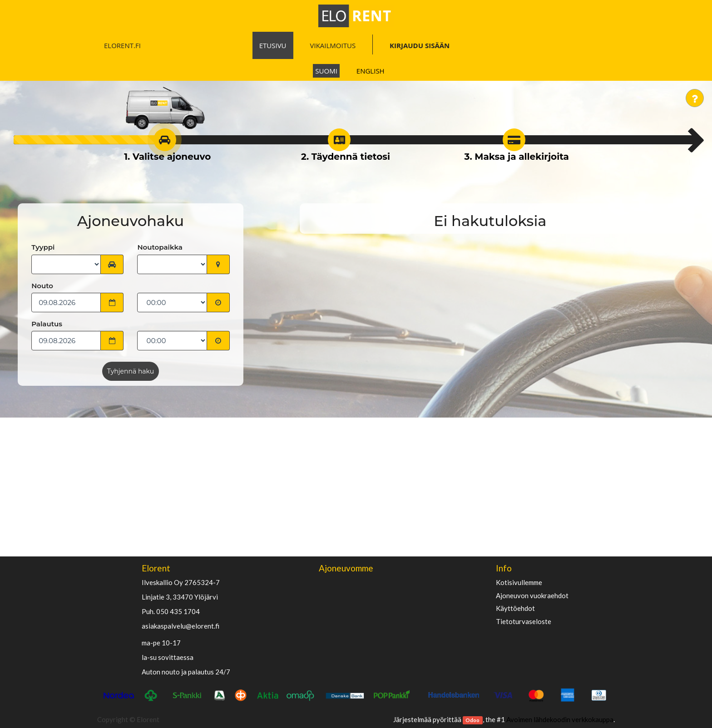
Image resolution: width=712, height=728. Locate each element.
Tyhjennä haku (131, 371)
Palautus (47, 324)
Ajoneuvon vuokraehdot (532, 596)
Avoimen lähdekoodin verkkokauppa (560, 719)
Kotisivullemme (519, 583)
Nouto (42, 286)
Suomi (326, 71)
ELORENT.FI (122, 45)
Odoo (472, 720)
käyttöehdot (515, 608)
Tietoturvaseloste (524, 622)
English (371, 71)
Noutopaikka (160, 247)
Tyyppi (43, 247)
